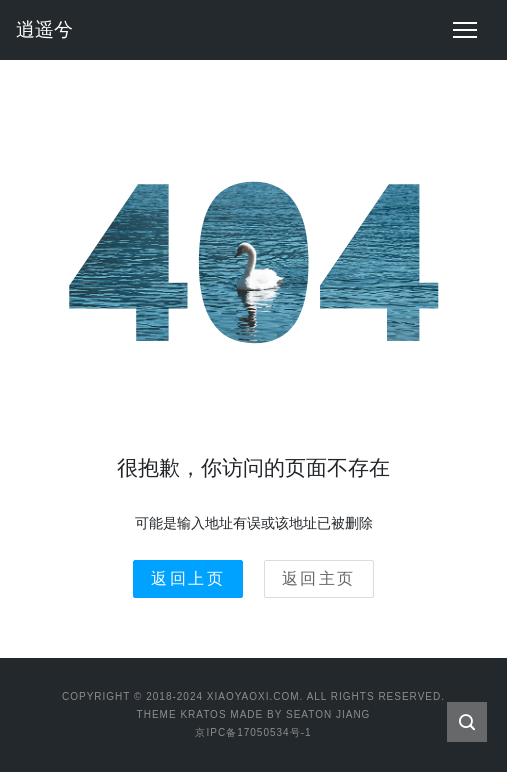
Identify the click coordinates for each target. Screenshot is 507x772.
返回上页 (188, 578)
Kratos (203, 714)
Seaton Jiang (328, 714)
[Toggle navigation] (465, 30)
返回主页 (319, 578)
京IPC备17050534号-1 (253, 732)
